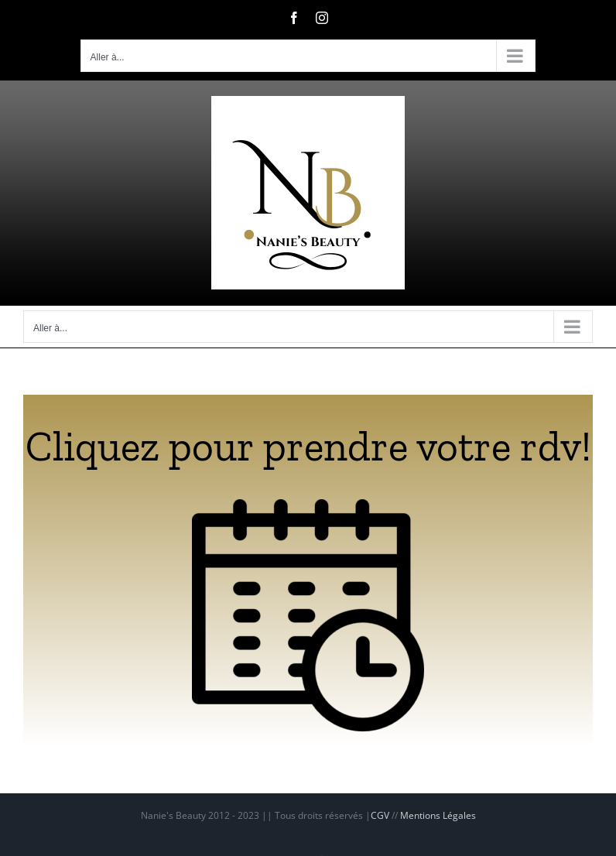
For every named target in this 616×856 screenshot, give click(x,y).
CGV (380, 815)
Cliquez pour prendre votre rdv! (308, 446)
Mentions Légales (438, 815)
